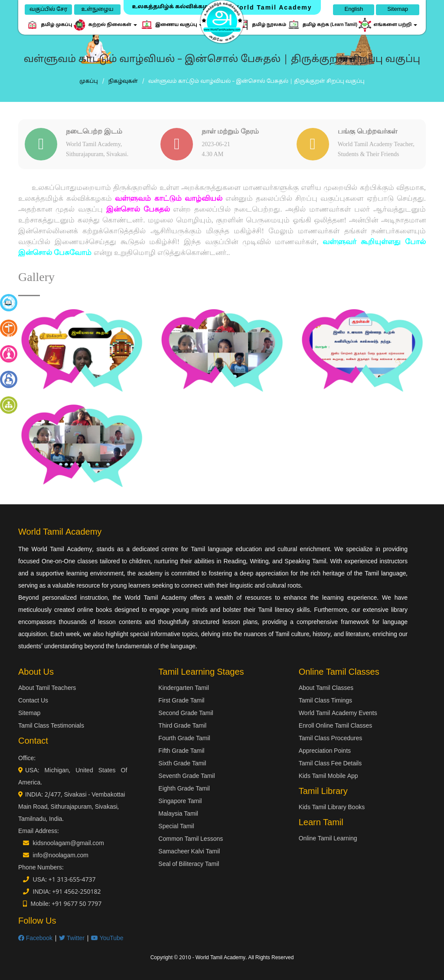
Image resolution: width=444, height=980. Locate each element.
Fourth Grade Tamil (184, 739)
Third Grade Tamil (182, 726)
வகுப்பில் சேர (48, 10)
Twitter (72, 939)
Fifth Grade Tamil (181, 751)
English (354, 10)
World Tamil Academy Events (338, 714)
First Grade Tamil (181, 701)
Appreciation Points (325, 751)
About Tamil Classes (326, 688)
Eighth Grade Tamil (184, 789)
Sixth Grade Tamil (182, 764)
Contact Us (33, 701)
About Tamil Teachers (47, 688)
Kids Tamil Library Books (332, 808)
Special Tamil (176, 827)
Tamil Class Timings (325, 701)
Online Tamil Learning (328, 839)
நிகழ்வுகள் (123, 82)
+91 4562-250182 (76, 892)
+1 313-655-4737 (72, 880)
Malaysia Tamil (178, 814)
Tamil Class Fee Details (330, 764)
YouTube (107, 939)
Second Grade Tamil (186, 714)
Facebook (35, 939)
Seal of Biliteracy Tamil (189, 864)
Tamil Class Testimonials (51, 726)
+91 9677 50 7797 (77, 904)
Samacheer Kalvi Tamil (189, 852)
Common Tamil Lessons (191, 839)
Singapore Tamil (180, 802)
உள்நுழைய (97, 10)
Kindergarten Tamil (183, 688)
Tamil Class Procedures (331, 739)
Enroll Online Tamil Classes (336, 726)
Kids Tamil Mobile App (328, 776)
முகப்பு (88, 82)
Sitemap (398, 10)
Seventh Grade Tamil (186, 776)
